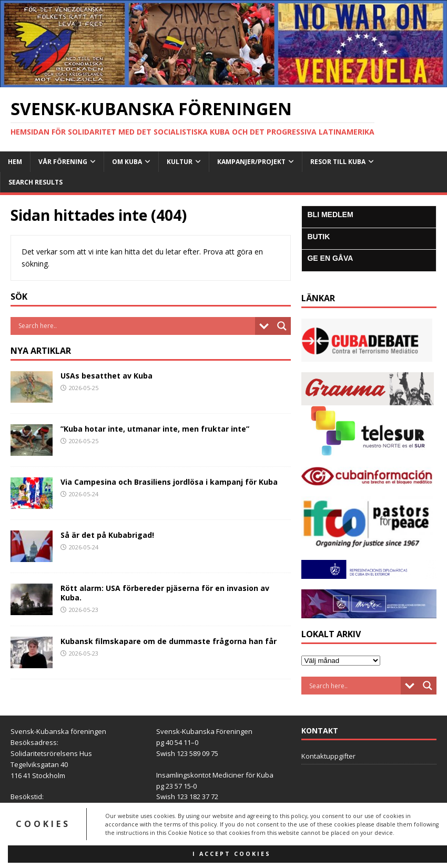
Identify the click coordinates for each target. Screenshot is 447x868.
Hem (15, 162)
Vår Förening (63, 162)
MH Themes (284, 858)
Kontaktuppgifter (328, 756)
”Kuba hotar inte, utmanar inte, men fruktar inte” (155, 429)
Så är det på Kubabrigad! (107, 535)
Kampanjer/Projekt (251, 162)
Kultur (180, 162)
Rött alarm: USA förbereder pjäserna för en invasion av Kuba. (165, 593)
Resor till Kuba (338, 162)
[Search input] (135, 326)
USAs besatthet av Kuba (106, 376)
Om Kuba (127, 162)
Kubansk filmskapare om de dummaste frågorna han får (169, 641)
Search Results (35, 182)
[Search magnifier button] (282, 326)
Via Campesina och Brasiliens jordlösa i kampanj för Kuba (169, 482)
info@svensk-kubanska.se (77, 830)
